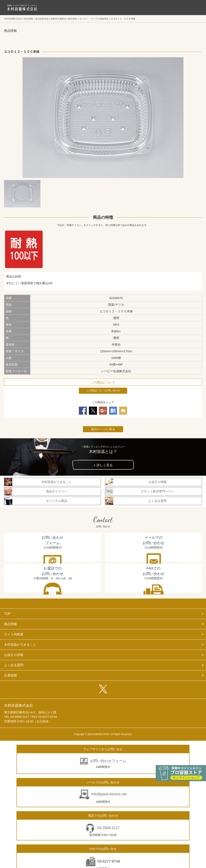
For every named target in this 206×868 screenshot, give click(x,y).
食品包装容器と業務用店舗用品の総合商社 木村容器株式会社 (22, 8)
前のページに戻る (103, 429)
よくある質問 (14, 665)
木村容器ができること (20, 645)
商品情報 (10, 624)
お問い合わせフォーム (108, 761)
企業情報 (10, 675)
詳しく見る (105, 465)
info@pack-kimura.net (109, 794)
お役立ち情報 (14, 655)
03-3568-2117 (108, 828)
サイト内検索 (14, 634)
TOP (7, 614)
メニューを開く (194, 7)
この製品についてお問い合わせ (103, 390)
